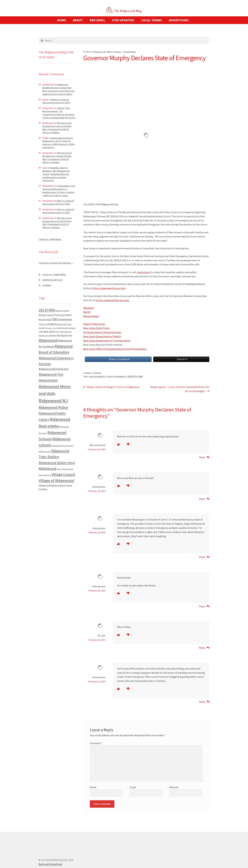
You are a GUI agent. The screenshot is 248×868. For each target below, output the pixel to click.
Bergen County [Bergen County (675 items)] (62, 311)
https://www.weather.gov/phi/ (109, 288)
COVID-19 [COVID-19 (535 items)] (42, 324)
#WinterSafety (91, 316)
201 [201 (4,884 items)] (42, 310)
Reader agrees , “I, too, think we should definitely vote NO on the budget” (180, 389)
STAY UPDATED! (123, 20)
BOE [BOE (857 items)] (49, 320)
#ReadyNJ (89, 308)
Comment (96, 743)
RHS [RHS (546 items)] (71, 335)
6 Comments (130, 52)
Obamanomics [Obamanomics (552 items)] (66, 332)
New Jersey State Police (96, 328)
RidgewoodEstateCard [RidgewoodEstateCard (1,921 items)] (53, 369)
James (118, 52)
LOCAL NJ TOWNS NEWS (54, 275)
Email (133, 787)
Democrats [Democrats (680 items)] (62, 324)
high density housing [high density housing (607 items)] (66, 328)
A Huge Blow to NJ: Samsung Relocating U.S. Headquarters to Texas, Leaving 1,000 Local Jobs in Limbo (59, 191)
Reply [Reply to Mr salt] (202, 648)
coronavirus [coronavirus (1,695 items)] (65, 319)
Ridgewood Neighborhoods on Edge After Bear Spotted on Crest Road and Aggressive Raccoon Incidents (58, 89)
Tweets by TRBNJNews (50, 239)
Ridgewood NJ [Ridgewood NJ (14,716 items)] (53, 401)
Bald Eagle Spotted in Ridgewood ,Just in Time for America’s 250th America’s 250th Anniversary (58, 143)
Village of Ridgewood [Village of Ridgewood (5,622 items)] (56, 481)
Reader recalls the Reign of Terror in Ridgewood (113, 387)
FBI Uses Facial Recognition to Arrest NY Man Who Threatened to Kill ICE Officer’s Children (57, 128)
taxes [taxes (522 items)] (59, 469)
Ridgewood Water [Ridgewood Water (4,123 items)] (53, 463)
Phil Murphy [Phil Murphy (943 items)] (62, 335)
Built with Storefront (50, 864)
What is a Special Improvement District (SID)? (56, 101)
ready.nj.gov (143, 272)
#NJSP (87, 312)
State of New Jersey (94, 324)
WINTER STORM (135, 376)
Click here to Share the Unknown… (56, 263)
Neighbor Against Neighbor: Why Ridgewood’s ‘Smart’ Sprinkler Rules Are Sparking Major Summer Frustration (56, 174)
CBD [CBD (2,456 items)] (55, 319)
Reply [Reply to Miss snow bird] (202, 457)
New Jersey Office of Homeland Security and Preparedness (115, 349)
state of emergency (116, 376)
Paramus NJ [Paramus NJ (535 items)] (43, 336)
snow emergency (97, 376)
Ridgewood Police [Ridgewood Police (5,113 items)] (53, 407)
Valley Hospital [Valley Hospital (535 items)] (45, 475)
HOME (62, 20)
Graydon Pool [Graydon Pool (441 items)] (51, 328)
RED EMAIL (97, 20)
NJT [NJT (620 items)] (58, 332)
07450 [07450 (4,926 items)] (50, 310)
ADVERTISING (179, 20)
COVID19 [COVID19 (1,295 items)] (51, 324)
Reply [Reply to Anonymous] (202, 499)
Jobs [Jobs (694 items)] (41, 332)
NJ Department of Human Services (102, 332)
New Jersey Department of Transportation (107, 341)
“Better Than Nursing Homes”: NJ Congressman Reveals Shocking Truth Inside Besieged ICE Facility (59, 113)
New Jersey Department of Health (102, 336)
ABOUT (78, 20)
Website (174, 787)
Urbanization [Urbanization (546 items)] (68, 469)
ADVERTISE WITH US (52, 280)
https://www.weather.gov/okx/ (113, 300)
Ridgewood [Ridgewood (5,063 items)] (48, 340)
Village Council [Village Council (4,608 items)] (63, 474)
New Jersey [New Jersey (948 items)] (50, 332)
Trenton (97, 373)
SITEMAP (47, 285)
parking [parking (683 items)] (52, 335)
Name (93, 787)
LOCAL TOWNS (152, 20)
